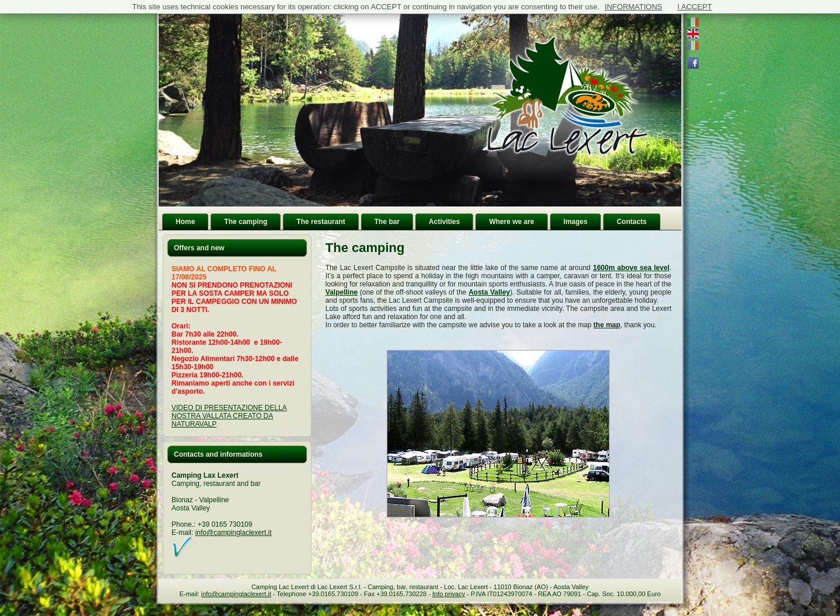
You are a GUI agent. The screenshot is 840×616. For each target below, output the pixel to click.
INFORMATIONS (634, 7)
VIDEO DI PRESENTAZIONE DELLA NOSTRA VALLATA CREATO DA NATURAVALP (229, 416)
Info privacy (449, 594)
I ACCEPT (694, 7)
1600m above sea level (631, 268)
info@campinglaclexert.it (234, 533)
